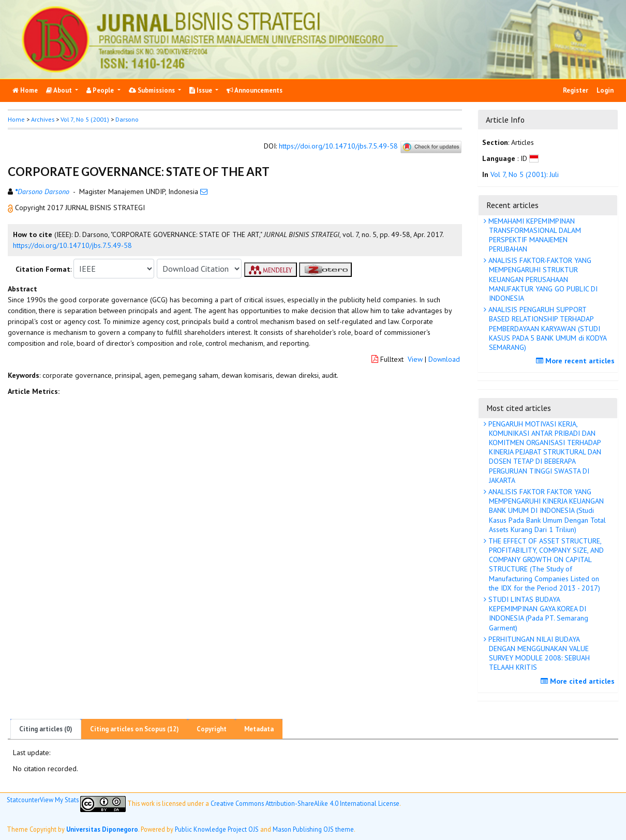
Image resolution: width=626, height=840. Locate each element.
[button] (11, 208)
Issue (202, 90)
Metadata (259, 729)
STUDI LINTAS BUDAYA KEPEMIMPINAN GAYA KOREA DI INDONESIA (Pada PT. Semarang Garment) (537, 614)
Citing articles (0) (46, 729)
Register (576, 90)
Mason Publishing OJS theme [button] (313, 829)
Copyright (212, 729)
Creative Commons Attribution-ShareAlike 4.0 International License (305, 803)
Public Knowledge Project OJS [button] (217, 829)
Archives (43, 119)
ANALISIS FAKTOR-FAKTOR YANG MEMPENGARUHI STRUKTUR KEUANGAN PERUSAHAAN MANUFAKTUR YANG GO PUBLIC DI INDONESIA (542, 279)
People (101, 90)
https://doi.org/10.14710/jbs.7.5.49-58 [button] (72, 245)
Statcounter (23, 800)
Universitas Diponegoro (102, 829)
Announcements (255, 90)
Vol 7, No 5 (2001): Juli (525, 174)
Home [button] (16, 119)
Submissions (153, 90)
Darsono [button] (127, 119)
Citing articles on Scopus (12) (135, 729)
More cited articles (579, 681)
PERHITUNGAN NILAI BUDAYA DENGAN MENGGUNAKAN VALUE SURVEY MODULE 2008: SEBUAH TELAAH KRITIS (538, 653)
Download (444, 359)
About (60, 90)
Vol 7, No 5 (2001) (85, 119)
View (415, 359)
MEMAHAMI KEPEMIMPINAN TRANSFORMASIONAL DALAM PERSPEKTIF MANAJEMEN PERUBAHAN (534, 235)
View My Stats (59, 800)
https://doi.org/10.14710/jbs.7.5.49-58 (338, 146)
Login (605, 90)
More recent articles (577, 361)
